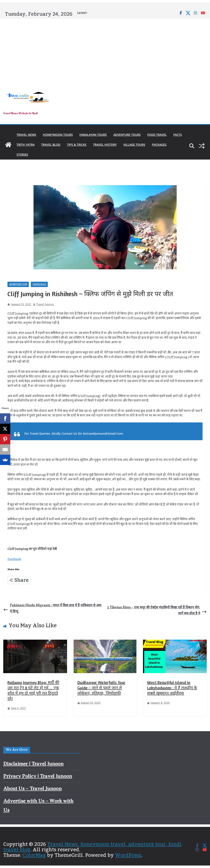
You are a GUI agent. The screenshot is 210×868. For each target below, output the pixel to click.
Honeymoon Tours (58, 135)
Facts (178, 135)
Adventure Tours (127, 135)
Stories (22, 154)
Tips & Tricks (77, 145)
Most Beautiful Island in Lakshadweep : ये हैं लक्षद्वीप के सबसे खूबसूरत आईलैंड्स (172, 688)
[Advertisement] (105, 50)
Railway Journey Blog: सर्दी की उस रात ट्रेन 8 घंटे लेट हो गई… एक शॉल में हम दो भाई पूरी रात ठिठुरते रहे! (33, 690)
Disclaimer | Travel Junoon (33, 764)
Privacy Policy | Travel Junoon (38, 776)
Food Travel (157, 135)
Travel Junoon (45, 305)
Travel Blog (51, 145)
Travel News (26, 135)
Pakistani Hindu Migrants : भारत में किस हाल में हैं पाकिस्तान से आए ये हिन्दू (52, 608)
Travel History (105, 145)
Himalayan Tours (93, 135)
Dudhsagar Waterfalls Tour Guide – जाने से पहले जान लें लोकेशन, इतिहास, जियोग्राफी (101, 688)
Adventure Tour (18, 284)
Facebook (14, 559)
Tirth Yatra (26, 145)
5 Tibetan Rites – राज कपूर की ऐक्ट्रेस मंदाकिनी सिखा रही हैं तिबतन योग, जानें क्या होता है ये (157, 610)
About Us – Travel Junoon (32, 788)
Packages (159, 145)
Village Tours (134, 145)
